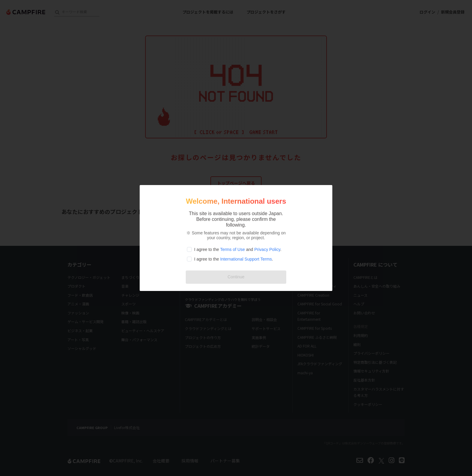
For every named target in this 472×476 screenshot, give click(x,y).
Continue (236, 277)
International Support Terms (246, 259)
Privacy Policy (267, 249)
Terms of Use (232, 249)
